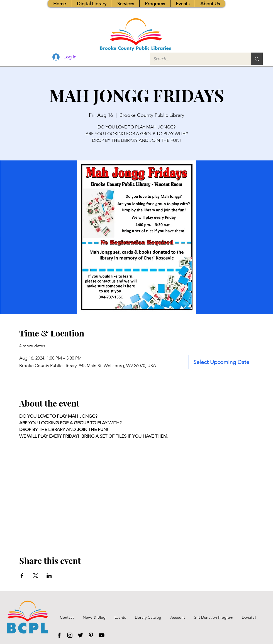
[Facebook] (59, 635)
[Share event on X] (36, 576)
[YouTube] (102, 635)
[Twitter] (80, 635)
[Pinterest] (91, 635)
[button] (125, 4)
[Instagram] (70, 635)
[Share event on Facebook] (22, 576)
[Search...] (196, 59)
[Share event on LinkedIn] (49, 576)
